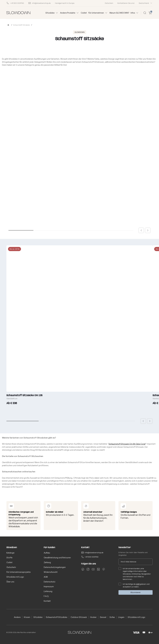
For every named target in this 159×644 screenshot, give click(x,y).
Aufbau (47, 553)
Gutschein (109, 3)
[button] (141, 230)
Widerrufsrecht (51, 572)
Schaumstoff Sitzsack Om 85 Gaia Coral (127, 444)
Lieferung (48, 591)
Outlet (84, 13)
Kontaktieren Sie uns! (126, 3)
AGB (46, 577)
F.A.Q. (46, 596)
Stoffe (9, 558)
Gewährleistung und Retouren (57, 558)
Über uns (10, 582)
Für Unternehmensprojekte (19, 572)
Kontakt (47, 601)
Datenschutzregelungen (55, 567)
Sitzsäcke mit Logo (15, 577)
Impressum (49, 586)
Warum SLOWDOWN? (119, 13)
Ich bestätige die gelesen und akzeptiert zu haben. (134, 585)
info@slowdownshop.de (94, 553)
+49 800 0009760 (92, 557)
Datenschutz (50, 582)
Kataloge (10, 553)
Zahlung (47, 562)
